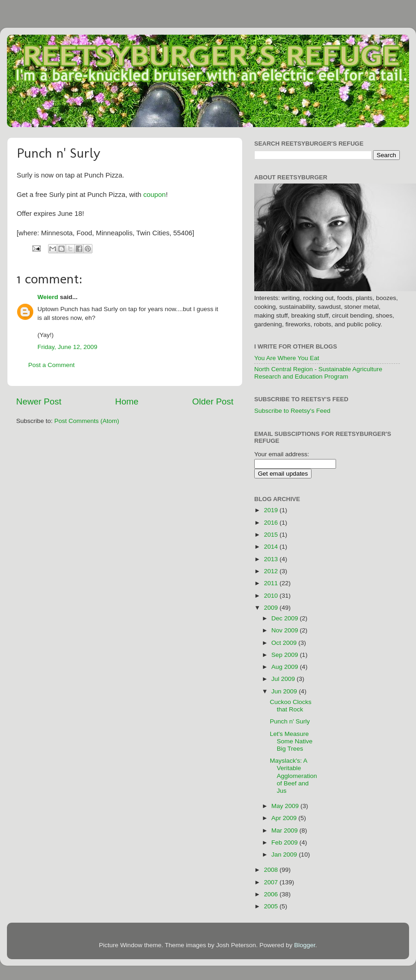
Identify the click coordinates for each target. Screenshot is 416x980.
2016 (272, 523)
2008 (272, 870)
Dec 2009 (286, 618)
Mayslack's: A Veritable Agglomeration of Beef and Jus (294, 776)
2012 (272, 571)
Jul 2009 (284, 679)
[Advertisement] (371, 631)
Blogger (305, 945)
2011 (272, 583)
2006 (272, 894)
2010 (272, 596)
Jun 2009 (285, 691)
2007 (272, 882)
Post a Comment (52, 365)
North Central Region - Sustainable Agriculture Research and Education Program (318, 373)
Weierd (48, 297)
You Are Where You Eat (287, 358)
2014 (272, 547)
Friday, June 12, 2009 (67, 347)
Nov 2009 (286, 630)
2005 (272, 906)
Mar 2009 (285, 830)
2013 (272, 559)
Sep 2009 (286, 655)
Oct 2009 (285, 643)
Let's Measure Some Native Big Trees (291, 741)
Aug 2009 (286, 667)
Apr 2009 (285, 818)
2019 (272, 510)
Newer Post (39, 401)
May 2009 (286, 806)
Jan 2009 (285, 854)
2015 (272, 535)
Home (127, 401)
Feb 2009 (285, 842)
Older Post (213, 401)
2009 (272, 608)
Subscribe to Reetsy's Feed (292, 411)
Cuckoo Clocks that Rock (291, 706)
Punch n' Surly (290, 721)
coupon (155, 195)
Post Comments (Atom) (87, 421)
